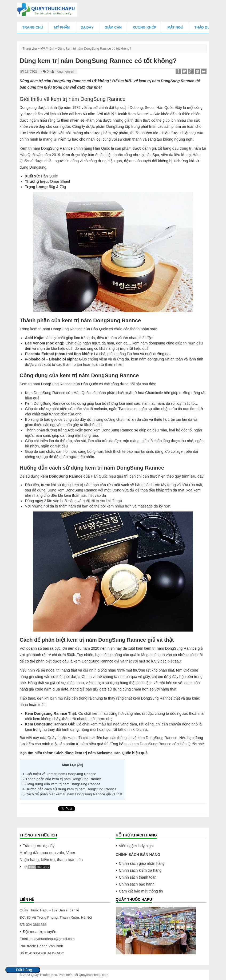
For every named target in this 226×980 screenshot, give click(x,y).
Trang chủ (33, 27)
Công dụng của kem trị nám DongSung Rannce (62, 784)
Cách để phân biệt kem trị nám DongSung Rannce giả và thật (73, 794)
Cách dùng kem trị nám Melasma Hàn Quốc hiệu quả (101, 753)
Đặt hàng (24, 970)
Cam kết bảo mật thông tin (141, 891)
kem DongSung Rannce (62, 476)
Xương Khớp (144, 27)
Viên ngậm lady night (136, 846)
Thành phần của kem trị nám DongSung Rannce (62, 779)
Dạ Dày (87, 27)
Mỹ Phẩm (62, 27)
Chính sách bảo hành (137, 884)
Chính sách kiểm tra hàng (140, 870)
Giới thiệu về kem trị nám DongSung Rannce (60, 774)
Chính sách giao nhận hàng (142, 863)
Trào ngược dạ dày (39, 846)
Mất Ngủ (175, 27)
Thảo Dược (205, 27)
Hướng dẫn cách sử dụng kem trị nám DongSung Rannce (70, 789)
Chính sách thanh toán (138, 877)
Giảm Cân (113, 27)
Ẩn (80, 765)
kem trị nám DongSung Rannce (58, 81)
